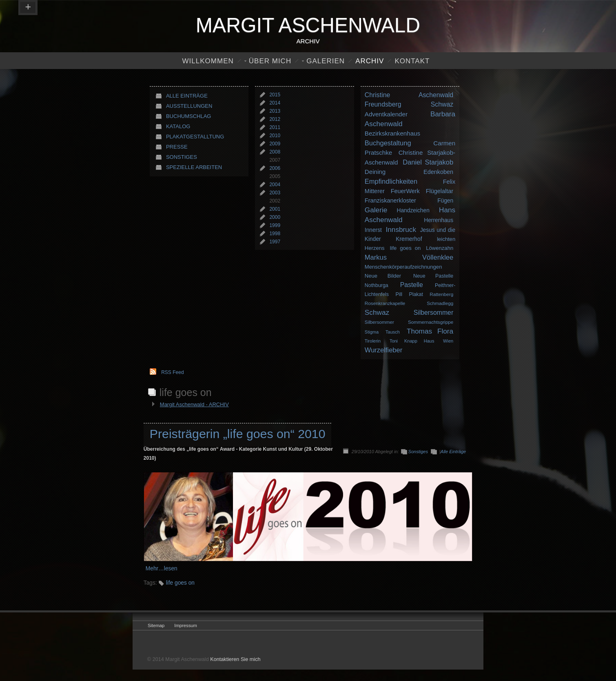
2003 (275, 193)
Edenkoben (438, 172)
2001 (275, 209)
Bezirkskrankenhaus (392, 133)
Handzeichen (413, 210)
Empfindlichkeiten (391, 181)
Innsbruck (401, 229)
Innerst (373, 230)
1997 (275, 242)
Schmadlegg (440, 303)
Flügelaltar (440, 191)
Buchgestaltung (388, 143)
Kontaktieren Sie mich (235, 659)
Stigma (372, 332)
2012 (275, 119)
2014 (275, 103)
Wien (448, 341)
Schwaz (442, 104)
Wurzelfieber (383, 350)
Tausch (393, 332)
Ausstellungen (189, 106)
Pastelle (412, 285)
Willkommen (208, 61)
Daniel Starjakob (428, 162)
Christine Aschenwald (409, 95)
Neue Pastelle (433, 276)
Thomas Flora (430, 331)
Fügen (445, 201)
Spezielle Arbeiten (194, 167)
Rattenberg (441, 294)
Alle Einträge (187, 96)
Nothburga (377, 285)
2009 (275, 144)
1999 (275, 225)
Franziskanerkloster (390, 200)
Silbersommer (434, 313)
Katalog (178, 126)
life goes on (405, 248)
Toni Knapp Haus (412, 341)
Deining (375, 172)
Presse (177, 147)
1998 (275, 234)
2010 (275, 136)
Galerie (376, 210)
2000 (275, 217)
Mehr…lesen (162, 569)
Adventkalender (386, 114)
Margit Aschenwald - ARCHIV (194, 404)
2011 (275, 127)
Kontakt (412, 61)
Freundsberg (383, 104)
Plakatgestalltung (195, 137)
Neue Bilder (383, 276)
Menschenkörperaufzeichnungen (403, 267)
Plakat (416, 294)
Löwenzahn (440, 248)
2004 (275, 185)
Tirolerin (373, 341)
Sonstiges (182, 157)
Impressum (186, 625)
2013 (275, 111)
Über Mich (270, 61)
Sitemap (156, 625)
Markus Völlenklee (409, 257)
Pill (399, 294)
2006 (275, 168)
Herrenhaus (439, 220)
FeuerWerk (405, 191)
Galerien (326, 61)
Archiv (370, 61)
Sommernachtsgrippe (431, 322)
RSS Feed (172, 372)
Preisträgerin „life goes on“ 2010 (238, 434)
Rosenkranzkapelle (385, 303)
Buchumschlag (189, 116)
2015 (275, 95)
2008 (275, 152)
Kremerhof (409, 239)
